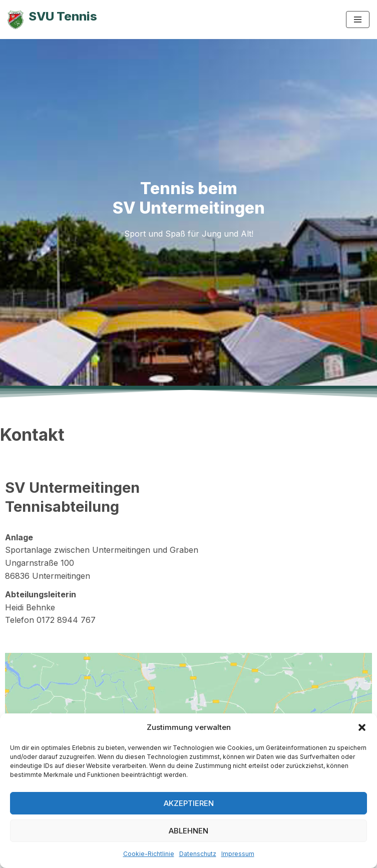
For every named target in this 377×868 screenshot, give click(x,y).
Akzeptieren (189, 803)
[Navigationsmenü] (358, 20)
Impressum (238, 854)
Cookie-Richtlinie (149, 854)
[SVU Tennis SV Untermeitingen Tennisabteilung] (52, 20)
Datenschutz (198, 854)
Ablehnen (188, 831)
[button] (362, 727)
